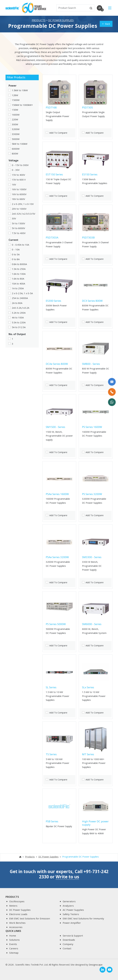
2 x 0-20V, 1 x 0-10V (23, 204)
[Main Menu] (110, 8)
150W (15, 110)
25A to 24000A (20, 299)
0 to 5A (16, 255)
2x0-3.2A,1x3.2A (21, 308)
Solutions (14, 940)
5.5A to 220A (19, 323)
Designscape (96, 965)
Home (13, 936)
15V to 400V (18, 175)
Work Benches (17, 923)
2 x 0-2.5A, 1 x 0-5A (22, 294)
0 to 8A (16, 260)
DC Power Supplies (61, 21)
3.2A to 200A (19, 313)
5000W (16, 139)
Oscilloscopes (17, 901)
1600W (16, 115)
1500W (16, 101)
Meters (13, 906)
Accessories (16, 927)
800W (15, 154)
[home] (12, 8)
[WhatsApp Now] (112, 402)
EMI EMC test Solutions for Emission (30, 918)
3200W (16, 130)
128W (15, 96)
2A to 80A (17, 303)
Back (106, 24)
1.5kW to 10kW (20, 91)
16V (14, 185)
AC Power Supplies (73, 910)
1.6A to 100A (19, 274)
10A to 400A (18, 284)
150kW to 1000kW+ (22, 105)
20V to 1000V (19, 209)
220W (15, 120)
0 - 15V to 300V (20, 166)
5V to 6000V (18, 229)
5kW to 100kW (20, 144)
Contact (67, 948)
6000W (16, 149)
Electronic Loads (18, 914)
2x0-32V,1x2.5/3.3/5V (24, 214)
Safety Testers (71, 914)
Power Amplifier (72, 923)
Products (39, 21)
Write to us (67, 877)
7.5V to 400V (19, 234)
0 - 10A (16, 250)
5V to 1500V (18, 224)
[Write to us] (112, 382)
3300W (16, 135)
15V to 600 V (19, 180)
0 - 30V (16, 170)
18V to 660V (18, 200)
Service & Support (73, 936)
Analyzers (68, 906)
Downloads (69, 940)
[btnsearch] (91, 8)
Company (68, 944)
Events (13, 944)
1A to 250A (18, 289)
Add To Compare (58, 133)
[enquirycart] (99, 8)
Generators (69, 901)
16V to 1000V (19, 190)
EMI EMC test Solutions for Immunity (83, 918)
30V (14, 219)
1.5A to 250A (19, 269)
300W (15, 125)
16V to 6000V (19, 195)
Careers (14, 948)
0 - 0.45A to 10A (20, 245)
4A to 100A (18, 318)
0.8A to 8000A (19, 265)
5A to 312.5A (19, 328)
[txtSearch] (72, 8)
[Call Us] (112, 392)
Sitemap (14, 953)
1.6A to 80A (18, 279)
